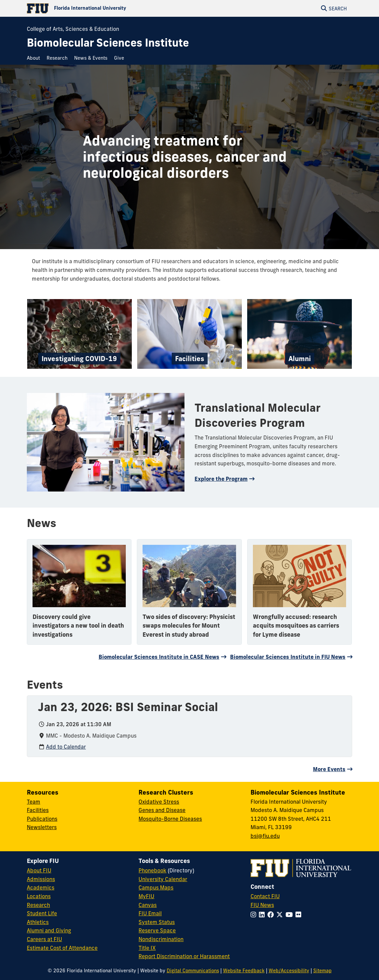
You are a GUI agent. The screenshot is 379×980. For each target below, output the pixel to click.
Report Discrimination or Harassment (184, 956)
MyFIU (146, 896)
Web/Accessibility (289, 971)
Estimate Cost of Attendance (62, 948)
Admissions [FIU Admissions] (41, 879)
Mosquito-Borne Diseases (170, 819)
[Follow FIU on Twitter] (281, 915)
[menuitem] (35, 58)
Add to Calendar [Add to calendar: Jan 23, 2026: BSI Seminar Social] (66, 747)
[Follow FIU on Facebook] (272, 915)
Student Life (42, 913)
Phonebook (152, 870)
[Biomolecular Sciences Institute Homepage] (108, 43)
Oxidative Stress (159, 802)
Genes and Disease (162, 810)
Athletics (38, 922)
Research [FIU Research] (38, 905)
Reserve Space (157, 930)
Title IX (147, 948)
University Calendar (163, 879)
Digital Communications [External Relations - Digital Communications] (193, 971)
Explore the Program (221, 479)
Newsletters (42, 827)
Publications (42, 819)
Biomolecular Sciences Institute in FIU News (288, 657)
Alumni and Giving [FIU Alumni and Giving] (49, 930)
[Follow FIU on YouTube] (290, 915)
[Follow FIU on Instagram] (255, 915)
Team (34, 802)
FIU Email (150, 913)
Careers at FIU (44, 939)
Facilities (38, 810)
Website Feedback (244, 971)
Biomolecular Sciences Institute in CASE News (159, 657)
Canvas (148, 905)
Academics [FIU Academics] (41, 887)
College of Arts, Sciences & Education (73, 29)
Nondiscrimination (161, 939)
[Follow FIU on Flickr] (300, 915)
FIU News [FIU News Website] (262, 905)
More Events (329, 769)
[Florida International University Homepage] (108, 8)
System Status (157, 922)
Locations (39, 896)
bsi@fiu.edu (265, 836)
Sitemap (322, 971)
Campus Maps (156, 887)
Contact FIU (265, 896)
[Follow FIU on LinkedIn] (263, 915)
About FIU (39, 870)
